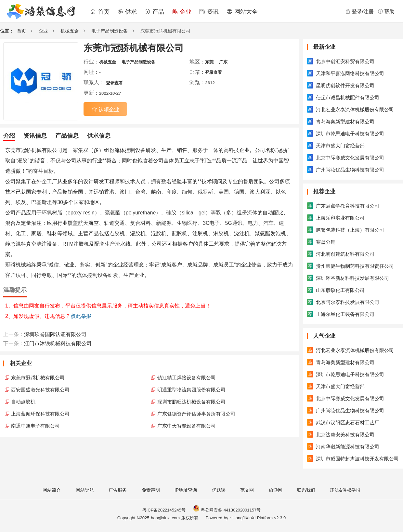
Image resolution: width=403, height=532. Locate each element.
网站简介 (52, 490)
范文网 (247, 490)
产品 (154, 12)
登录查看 (214, 72)
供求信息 (99, 136)
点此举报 (81, 316)
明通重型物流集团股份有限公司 (191, 390)
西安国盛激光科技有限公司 (40, 390)
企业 (182, 12)
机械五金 (70, 31)
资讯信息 (35, 136)
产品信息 (67, 136)
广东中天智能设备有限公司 (187, 426)
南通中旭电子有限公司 (35, 426)
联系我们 (306, 490)
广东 (223, 62)
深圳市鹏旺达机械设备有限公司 (191, 402)
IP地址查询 (186, 490)
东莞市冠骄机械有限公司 (38, 378)
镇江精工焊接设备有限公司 (187, 378)
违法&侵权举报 (345, 490)
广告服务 (118, 490)
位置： (7, 31)
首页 (100, 12)
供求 (127, 12)
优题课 (219, 490)
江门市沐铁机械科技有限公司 (58, 343)
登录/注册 (359, 11)
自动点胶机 (23, 402)
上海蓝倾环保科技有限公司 (40, 414)
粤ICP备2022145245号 (164, 510)
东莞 (209, 62)
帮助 (386, 11)
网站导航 (85, 490)
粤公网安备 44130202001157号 (227, 510)
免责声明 (151, 490)
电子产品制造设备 (110, 31)
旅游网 (276, 490)
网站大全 (242, 12)
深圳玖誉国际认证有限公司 (55, 334)
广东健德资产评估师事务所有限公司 (196, 414)
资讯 (209, 12)
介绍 (9, 136)
